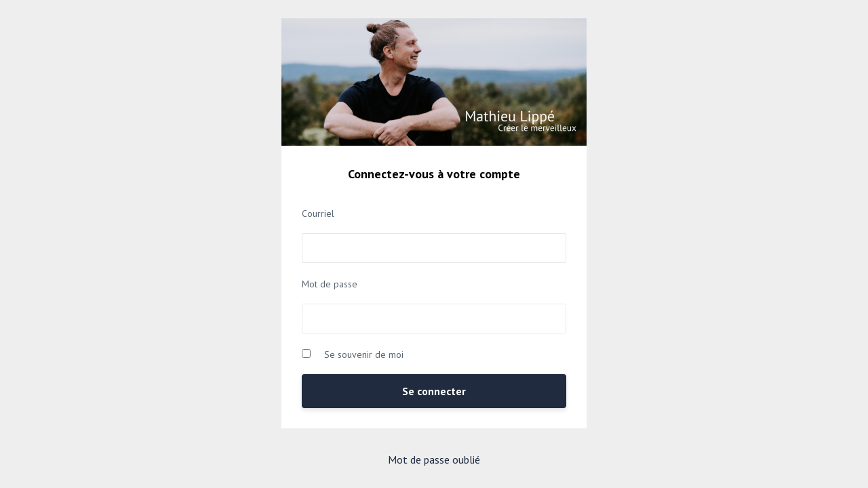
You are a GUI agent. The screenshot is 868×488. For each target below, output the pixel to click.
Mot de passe (330, 284)
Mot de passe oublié (434, 460)
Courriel (318, 213)
